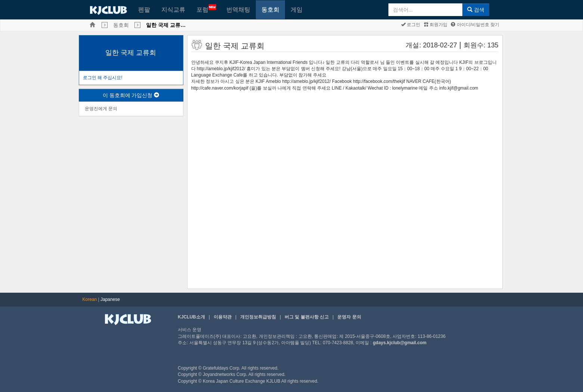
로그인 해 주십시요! (103, 78)
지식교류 (173, 10)
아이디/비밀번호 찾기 (475, 25)
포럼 (206, 8)
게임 (297, 10)
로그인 (411, 25)
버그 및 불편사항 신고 (307, 317)
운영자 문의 (349, 317)
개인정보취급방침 (258, 317)
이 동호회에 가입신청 (131, 95)
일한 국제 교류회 (131, 53)
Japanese (110, 299)
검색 (476, 10)
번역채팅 (238, 10)
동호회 (270, 10)
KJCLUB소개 (191, 317)
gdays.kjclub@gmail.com (400, 343)
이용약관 (223, 317)
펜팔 (144, 10)
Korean (90, 299)
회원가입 (436, 25)
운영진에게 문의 (101, 109)
